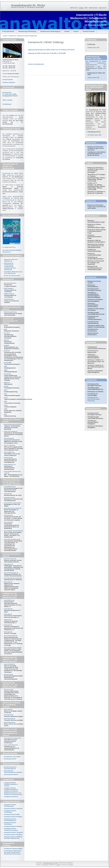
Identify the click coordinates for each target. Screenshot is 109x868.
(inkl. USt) (93, 48)
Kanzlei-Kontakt (89, 31)
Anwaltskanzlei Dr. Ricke (51, 863)
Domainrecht (12, 36)
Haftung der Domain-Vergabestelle (27, 36)
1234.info (45, 865)
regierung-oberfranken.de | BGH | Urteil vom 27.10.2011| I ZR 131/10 (51, 50)
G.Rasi (58, 865)
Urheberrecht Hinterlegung (50, 31)
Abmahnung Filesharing (27, 31)
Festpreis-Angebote (9, 82)
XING (4, 100)
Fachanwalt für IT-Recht (13, 136)
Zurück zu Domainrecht (36, 64)
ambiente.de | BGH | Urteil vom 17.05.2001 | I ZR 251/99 (47, 53)
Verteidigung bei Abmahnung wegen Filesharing (94, 399)
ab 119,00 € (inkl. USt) (94, 135)
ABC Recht (74, 8)
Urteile (81, 8)
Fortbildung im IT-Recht (11, 198)
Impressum (103, 8)
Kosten (76, 31)
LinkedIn (10, 100)
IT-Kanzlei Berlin (8, 31)
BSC (86, 8)
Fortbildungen (7, 104)
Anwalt (67, 31)
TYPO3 (71, 865)
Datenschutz (93, 8)
